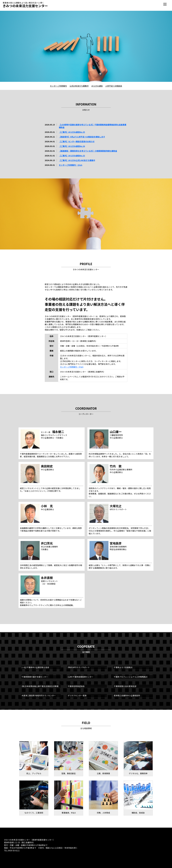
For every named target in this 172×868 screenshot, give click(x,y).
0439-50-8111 (14, 851)
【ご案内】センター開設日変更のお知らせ (77, 141)
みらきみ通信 (97, 86)
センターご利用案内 (58, 86)
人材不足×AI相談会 (114, 86)
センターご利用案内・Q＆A (71, 165)
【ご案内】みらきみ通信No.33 (72, 156)
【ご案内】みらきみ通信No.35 (72, 132)
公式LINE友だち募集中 (79, 86)
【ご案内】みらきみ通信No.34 (72, 146)
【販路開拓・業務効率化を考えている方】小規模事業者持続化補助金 (88, 151)
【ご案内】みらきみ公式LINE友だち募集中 (77, 160)
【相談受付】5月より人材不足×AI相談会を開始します (82, 137)
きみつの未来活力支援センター (25, 6)
